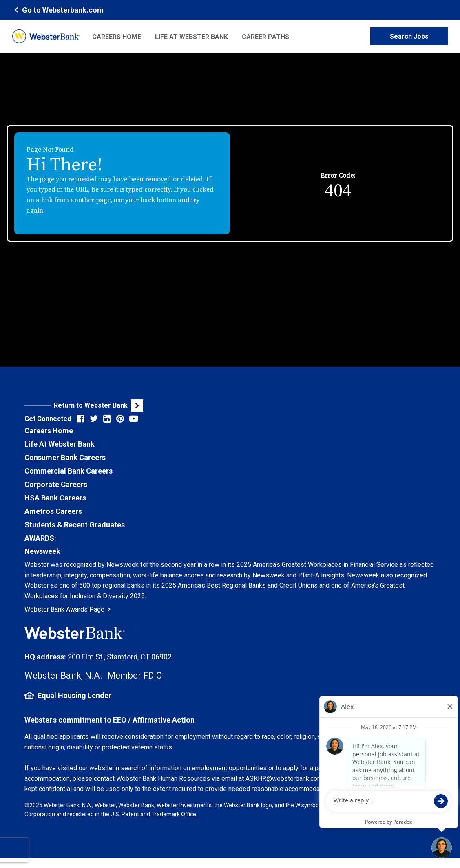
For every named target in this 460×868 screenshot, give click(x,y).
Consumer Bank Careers (65, 457)
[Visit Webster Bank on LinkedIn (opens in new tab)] (107, 419)
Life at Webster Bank (191, 37)
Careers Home (117, 37)
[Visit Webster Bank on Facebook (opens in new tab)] (81, 419)
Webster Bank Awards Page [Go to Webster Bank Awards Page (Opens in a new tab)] (67, 609)
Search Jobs (409, 36)
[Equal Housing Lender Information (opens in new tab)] (230, 696)
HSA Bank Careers (55, 498)
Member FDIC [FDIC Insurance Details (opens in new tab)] (135, 675)
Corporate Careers (56, 484)
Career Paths (265, 37)
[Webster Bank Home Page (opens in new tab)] (58, 10)
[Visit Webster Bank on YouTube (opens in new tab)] (134, 419)
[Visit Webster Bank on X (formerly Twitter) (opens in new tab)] (94, 419)
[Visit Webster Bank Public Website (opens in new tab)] (127, 405)
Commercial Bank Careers (69, 471)
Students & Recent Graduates (75, 525)
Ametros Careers (53, 511)
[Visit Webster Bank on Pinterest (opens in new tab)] (120, 419)
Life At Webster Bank (60, 444)
